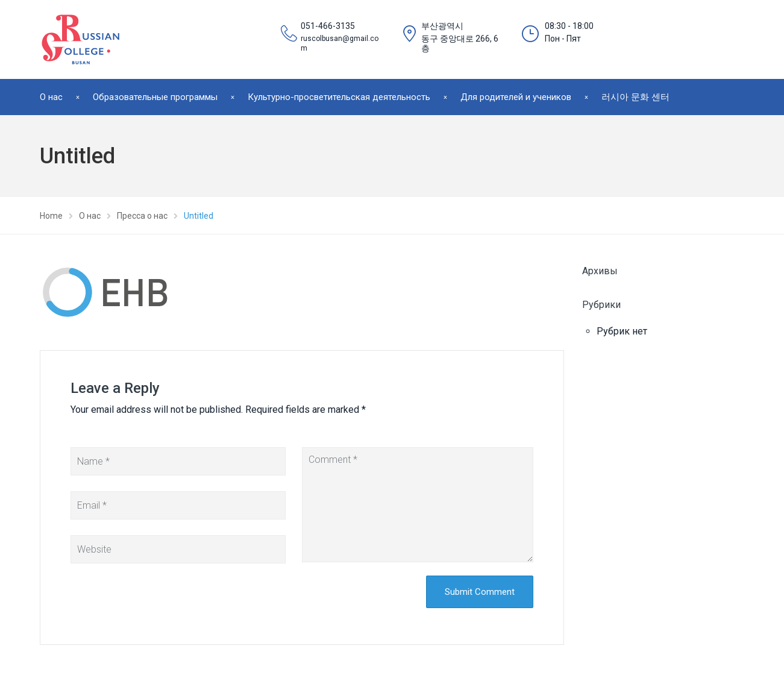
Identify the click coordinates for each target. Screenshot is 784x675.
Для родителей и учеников (516, 97)
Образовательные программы (155, 97)
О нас (51, 97)
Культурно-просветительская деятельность (339, 97)
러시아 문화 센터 (635, 97)
